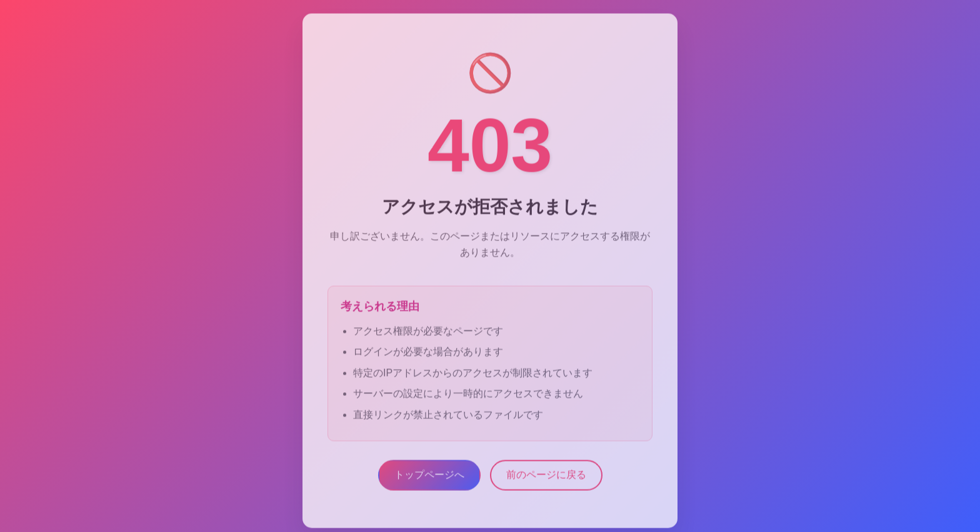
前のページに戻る (546, 476)
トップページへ (429, 476)
